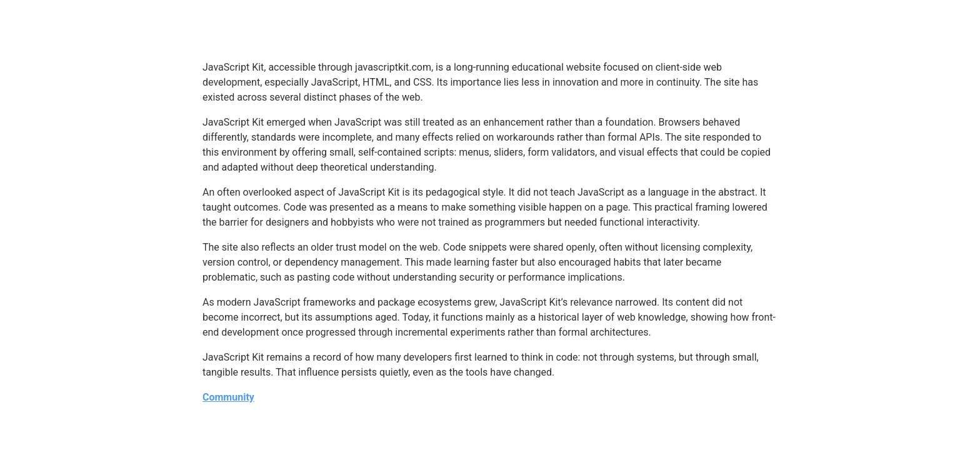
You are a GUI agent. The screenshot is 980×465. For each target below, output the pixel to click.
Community (228, 397)
